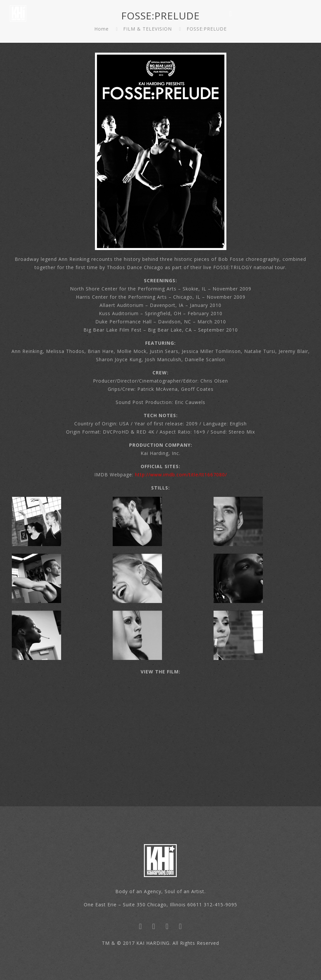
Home (102, 29)
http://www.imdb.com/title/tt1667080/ (181, 475)
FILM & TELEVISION (148, 29)
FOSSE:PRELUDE (207, 29)
